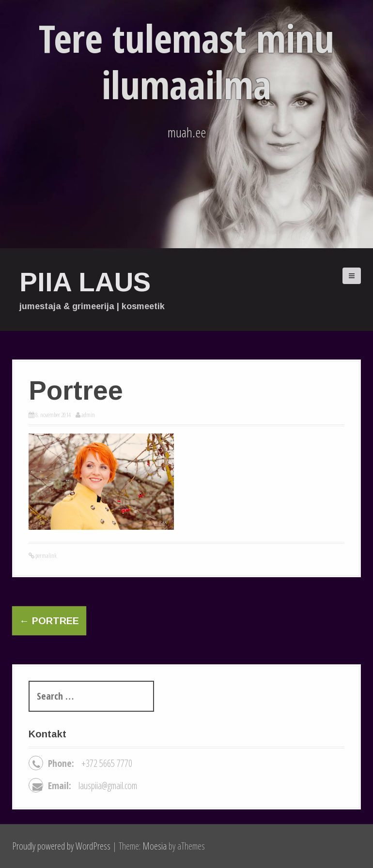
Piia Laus (85, 282)
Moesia (155, 846)
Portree (49, 621)
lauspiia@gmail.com (108, 786)
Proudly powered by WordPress (61, 846)
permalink (46, 555)
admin (88, 415)
